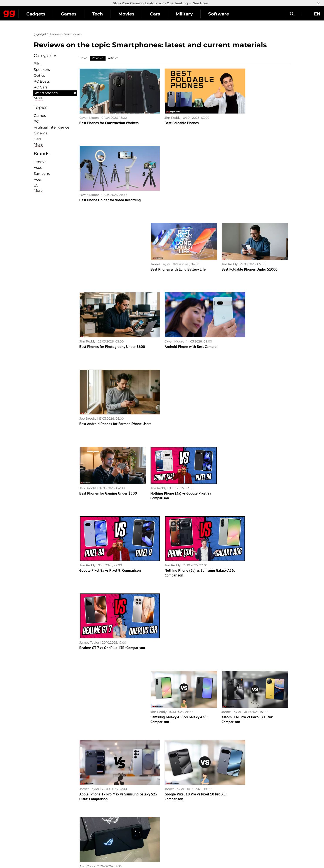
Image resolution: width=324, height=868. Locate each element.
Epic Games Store (178, 821)
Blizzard (170, 841)
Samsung (42, 174)
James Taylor (161, 179)
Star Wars (172, 826)
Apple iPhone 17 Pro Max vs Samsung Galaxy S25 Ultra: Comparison (109, 533)
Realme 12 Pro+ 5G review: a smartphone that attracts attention (183, 603)
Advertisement (47, 815)
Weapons (107, 821)
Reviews (55, 34)
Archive (171, 777)
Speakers (42, 70)
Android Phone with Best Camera (176, 254)
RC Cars (41, 87)
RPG (168, 805)
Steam (169, 815)
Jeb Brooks (230, 248)
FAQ (232, 815)
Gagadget (29, 12)
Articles (113, 58)
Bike (38, 64)
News (83, 58)
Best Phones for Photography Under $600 (112, 254)
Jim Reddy (158, 110)
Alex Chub (229, 526)
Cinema (41, 133)
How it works (110, 836)
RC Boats (42, 81)
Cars (195, 14)
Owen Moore (89, 110)
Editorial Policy (47, 805)
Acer (38, 179)
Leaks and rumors (242, 805)
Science (106, 815)
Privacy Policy (47, 821)
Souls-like (172, 810)
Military (224, 14)
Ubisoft (170, 831)
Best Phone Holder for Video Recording (252, 115)
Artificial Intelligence (52, 127)
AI (102, 810)
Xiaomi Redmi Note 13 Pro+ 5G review (252, 670)
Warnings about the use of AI (58, 810)
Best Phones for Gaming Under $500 (108, 323)
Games (109, 14)
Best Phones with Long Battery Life (178, 184)
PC (36, 121)
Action (169, 800)
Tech (138, 14)
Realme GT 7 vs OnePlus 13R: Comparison (254, 392)
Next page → (162, 768)
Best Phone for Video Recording (175, 739)
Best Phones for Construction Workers (109, 115)
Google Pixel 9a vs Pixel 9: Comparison (110, 392)
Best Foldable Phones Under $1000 (249, 184)
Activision (172, 836)
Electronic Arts (176, 846)
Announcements (241, 800)
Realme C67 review (165, 670)
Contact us (44, 826)
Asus (38, 168)
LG (36, 185)
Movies (166, 14)
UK (38, 856)
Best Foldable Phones (167, 115)
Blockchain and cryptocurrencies (125, 831)
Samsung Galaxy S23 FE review (246, 739)
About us (43, 800)
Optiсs (39, 75)
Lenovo (40, 162)
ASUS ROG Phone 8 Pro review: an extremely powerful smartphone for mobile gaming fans (250, 536)
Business (107, 826)
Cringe (234, 810)
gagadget (40, 34)
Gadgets (76, 14)
